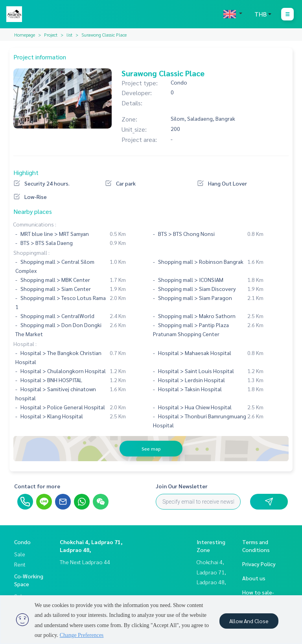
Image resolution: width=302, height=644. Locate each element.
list (69, 35)
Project (51, 35)
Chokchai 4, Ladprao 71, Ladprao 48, (211, 572)
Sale (20, 554)
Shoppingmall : (31, 252)
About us (254, 578)
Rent (20, 564)
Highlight (26, 172)
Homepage (25, 35)
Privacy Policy (259, 564)
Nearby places (33, 211)
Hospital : (25, 344)
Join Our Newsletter (182, 486)
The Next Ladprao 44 (85, 562)
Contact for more (37, 486)
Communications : (35, 224)
